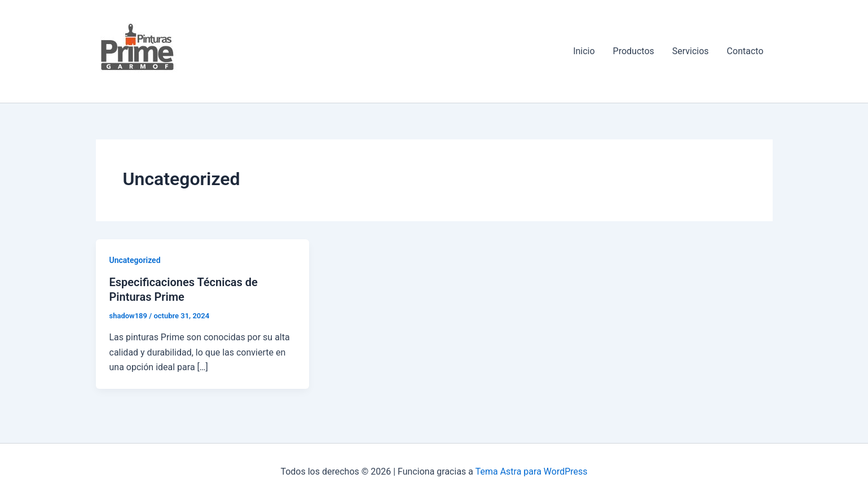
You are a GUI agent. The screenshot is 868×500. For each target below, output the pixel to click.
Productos (634, 51)
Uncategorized (135, 260)
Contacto (745, 51)
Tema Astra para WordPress (532, 472)
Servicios (691, 51)
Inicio (584, 51)
